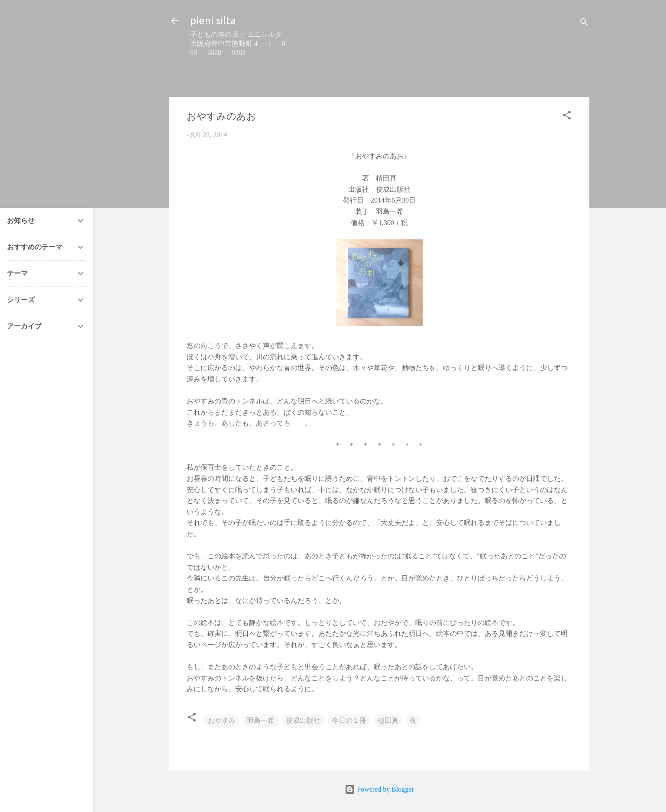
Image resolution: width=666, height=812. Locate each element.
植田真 (388, 720)
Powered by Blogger (379, 789)
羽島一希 (261, 720)
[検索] (584, 24)
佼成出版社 (303, 720)
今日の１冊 (349, 720)
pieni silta (213, 21)
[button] (567, 117)
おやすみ (222, 720)
